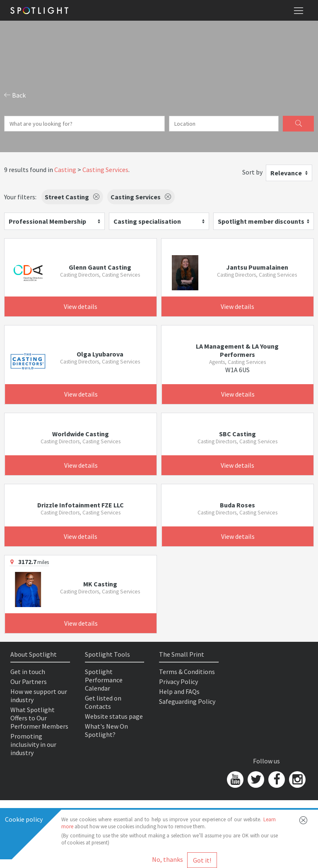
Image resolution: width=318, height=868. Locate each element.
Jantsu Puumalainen (257, 267)
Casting (65, 170)
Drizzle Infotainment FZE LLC (81, 505)
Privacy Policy (178, 681)
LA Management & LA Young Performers (237, 350)
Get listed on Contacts (103, 702)
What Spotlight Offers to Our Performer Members (39, 718)
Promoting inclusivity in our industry (33, 744)
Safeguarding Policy (187, 701)
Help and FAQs (179, 691)
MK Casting (100, 584)
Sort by (252, 172)
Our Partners (29, 681)
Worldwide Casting (81, 434)
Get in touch (28, 672)
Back (15, 95)
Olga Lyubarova (100, 354)
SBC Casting (237, 434)
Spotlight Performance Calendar (104, 680)
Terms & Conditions (187, 672)
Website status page (114, 716)
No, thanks (167, 859)
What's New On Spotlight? (106, 730)
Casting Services (105, 170)
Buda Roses (237, 505)
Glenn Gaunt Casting (100, 267)
